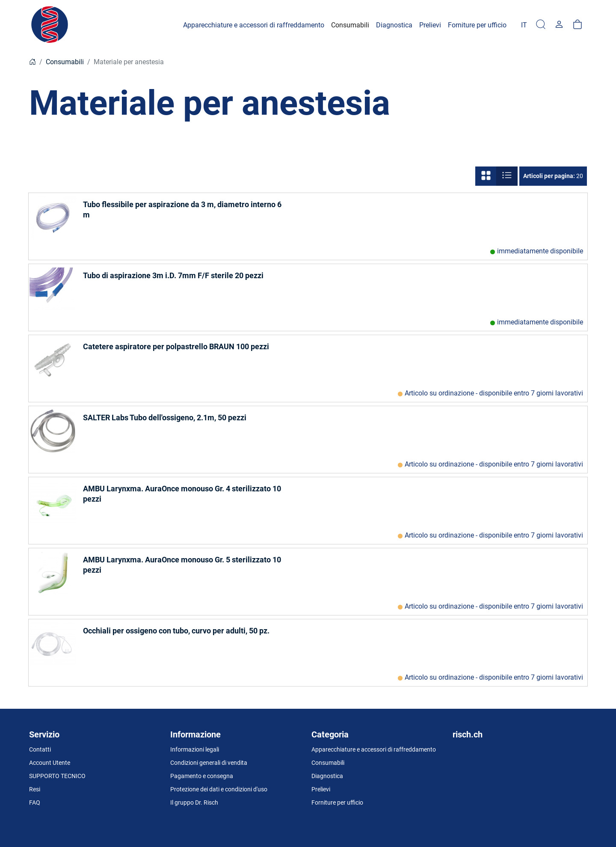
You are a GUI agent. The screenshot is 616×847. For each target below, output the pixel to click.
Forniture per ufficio (337, 802)
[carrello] (577, 25)
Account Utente (50, 763)
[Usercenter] (559, 25)
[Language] (524, 25)
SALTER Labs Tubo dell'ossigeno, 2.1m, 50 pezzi (165, 418)
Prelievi (321, 789)
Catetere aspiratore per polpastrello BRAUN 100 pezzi (176, 346)
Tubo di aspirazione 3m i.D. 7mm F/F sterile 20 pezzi (173, 275)
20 (553, 176)
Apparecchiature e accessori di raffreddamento (374, 749)
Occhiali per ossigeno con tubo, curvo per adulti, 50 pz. (176, 631)
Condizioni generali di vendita (209, 763)
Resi (35, 789)
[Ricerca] (541, 25)
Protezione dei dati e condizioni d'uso (219, 789)
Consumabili (65, 62)
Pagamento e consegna (202, 776)
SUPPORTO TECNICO (57, 776)
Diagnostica (327, 776)
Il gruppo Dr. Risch (194, 802)
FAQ (35, 802)
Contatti (40, 749)
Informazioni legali (195, 749)
